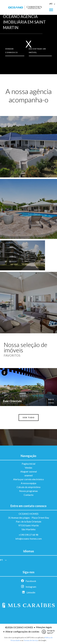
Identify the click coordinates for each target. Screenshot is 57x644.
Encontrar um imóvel (37, 51)
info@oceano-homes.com (29, 539)
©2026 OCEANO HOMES (19, 627)
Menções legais (44, 627)
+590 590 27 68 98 (28, 535)
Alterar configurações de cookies (22, 631)
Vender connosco (12, 51)
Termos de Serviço (31, 640)
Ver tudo (29, 417)
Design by (47, 632)
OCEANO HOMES (28, 514)
